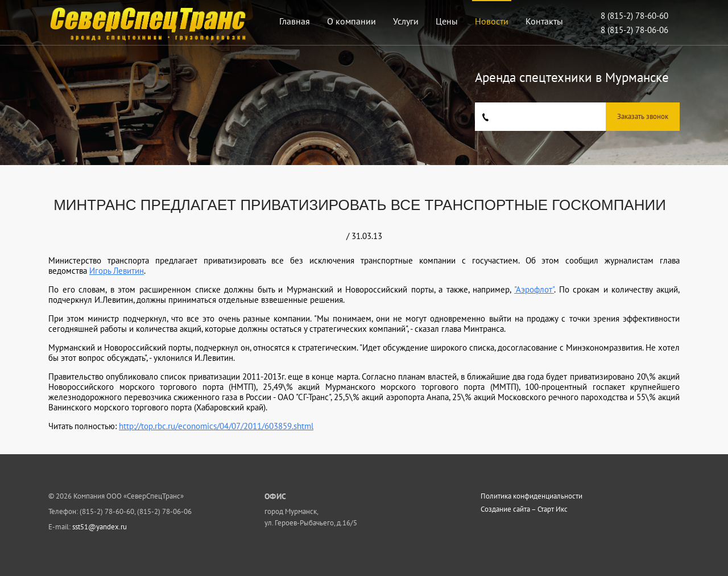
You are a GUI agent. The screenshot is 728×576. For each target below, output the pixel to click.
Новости (492, 21)
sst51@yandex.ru (100, 527)
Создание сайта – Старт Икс (524, 509)
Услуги (406, 21)
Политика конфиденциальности (531, 496)
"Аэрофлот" (534, 289)
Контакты (544, 21)
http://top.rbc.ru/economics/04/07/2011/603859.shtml (216, 426)
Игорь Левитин (117, 271)
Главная (295, 21)
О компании (351, 21)
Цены (447, 21)
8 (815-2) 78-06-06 (634, 30)
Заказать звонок (643, 116)
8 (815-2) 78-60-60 (634, 16)
